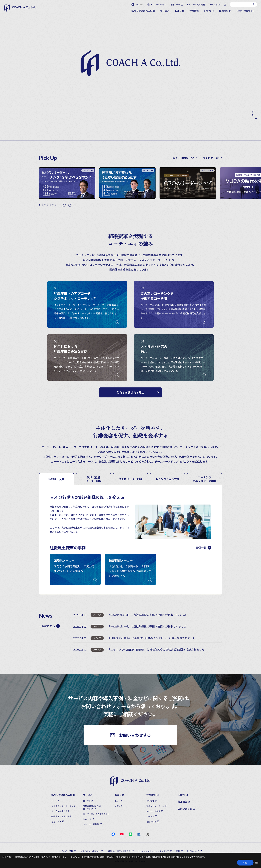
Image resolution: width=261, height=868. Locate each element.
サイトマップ (193, 851)
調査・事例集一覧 (185, 158)
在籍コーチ (175, 4)
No (257, 863)
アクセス (150, 816)
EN (141, 4)
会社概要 (150, 801)
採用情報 (224, 11)
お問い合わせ (244, 11)
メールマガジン (216, 4)
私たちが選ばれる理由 (143, 11)
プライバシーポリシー (90, 851)
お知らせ (179, 11)
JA (137, 4)
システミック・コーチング (63, 806)
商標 (178, 851)
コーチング (88, 801)
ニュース (119, 801)
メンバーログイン (158, 4)
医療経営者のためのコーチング (92, 807)
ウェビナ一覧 (212, 158)
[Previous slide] (64, 205)
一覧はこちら (49, 626)
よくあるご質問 (66, 851)
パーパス (55, 801)
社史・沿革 (151, 821)
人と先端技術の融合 (60, 811)
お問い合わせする (135, 735)
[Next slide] (70, 205)
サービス (165, 11)
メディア (119, 806)
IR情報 (207, 11)
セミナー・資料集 (195, 4)
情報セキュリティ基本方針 (119, 851)
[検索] (254, 4)
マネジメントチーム (155, 806)
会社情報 (194, 11)
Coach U (87, 819)
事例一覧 (203, 548)
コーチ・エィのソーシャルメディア (153, 851)
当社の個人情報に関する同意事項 (157, 857)
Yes (245, 863)
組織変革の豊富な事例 (61, 816)
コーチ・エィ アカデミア (94, 814)
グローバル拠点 (153, 811)
